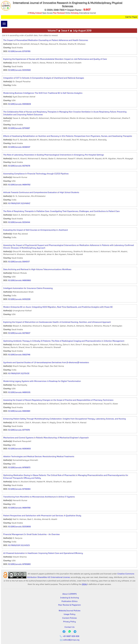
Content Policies (70, 618)
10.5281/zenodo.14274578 (19, 166)
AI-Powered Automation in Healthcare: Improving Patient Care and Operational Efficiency (43, 553)
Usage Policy (69, 614)
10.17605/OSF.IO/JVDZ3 (19, 545)
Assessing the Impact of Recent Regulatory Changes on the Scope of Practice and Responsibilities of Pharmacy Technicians (58, 400)
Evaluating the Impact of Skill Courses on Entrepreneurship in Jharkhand (36, 230)
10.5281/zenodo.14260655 (19, 449)
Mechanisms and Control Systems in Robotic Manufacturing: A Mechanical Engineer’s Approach (46, 438)
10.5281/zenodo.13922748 (19, 355)
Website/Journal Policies (70, 611)
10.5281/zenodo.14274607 (19, 333)
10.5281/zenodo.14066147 (19, 147)
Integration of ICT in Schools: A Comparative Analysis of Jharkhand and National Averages (44, 78)
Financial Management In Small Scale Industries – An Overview (31, 534)
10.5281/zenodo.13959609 (20, 104)
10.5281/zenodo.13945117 (19, 262)
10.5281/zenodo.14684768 (19, 508)
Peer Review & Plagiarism (69, 605)
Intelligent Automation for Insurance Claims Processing (28, 288)
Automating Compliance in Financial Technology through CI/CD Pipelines (36, 174)
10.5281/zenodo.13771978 (19, 430)
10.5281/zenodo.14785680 (19, 564)
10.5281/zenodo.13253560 (19, 70)
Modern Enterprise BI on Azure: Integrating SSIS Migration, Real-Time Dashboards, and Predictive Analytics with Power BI (58, 307)
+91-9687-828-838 (69, 636)
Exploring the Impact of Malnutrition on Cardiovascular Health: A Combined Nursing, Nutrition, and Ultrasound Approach (57, 322)
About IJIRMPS (69, 594)
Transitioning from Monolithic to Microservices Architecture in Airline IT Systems (39, 497)
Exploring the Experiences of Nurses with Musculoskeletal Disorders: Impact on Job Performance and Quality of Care (55, 59)
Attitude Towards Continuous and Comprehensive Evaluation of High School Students (41, 192)
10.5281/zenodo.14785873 (19, 467)
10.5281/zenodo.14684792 (19, 185)
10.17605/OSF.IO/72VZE (19, 373)
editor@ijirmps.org (70, 640)
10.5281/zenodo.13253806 (19, 527)
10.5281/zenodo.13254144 (19, 222)
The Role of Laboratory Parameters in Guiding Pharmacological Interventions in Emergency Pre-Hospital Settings (53, 155)
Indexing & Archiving (69, 598)
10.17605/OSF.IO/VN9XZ (19, 203)
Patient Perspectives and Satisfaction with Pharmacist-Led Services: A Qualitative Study (42, 516)
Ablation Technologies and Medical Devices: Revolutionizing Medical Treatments (39, 456)
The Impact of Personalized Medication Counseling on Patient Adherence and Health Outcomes (46, 40)
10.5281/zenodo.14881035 (19, 392)
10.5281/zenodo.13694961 (19, 411)
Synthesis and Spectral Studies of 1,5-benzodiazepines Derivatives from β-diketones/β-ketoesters (46, 362)
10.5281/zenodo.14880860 (20, 280)
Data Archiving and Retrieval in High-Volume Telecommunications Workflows (37, 269)
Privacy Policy (69, 622)
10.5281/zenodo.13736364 (19, 489)
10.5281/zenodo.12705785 (19, 51)
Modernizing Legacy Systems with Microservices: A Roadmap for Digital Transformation (42, 381)
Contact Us (69, 627)
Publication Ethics (70, 601)
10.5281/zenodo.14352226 (19, 299)
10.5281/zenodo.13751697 (19, 128)
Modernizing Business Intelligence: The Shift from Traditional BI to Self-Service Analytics (43, 93)
